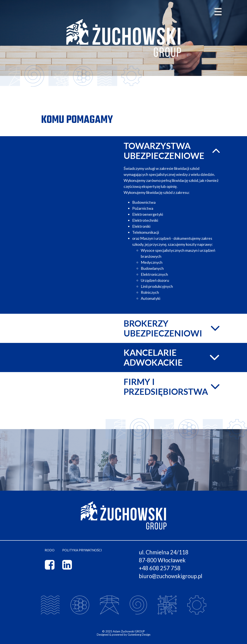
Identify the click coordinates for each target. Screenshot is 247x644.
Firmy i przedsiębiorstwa (173, 387)
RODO (50, 550)
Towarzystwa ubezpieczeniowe (173, 151)
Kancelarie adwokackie (173, 357)
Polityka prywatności (82, 550)
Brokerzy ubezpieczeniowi (173, 328)
